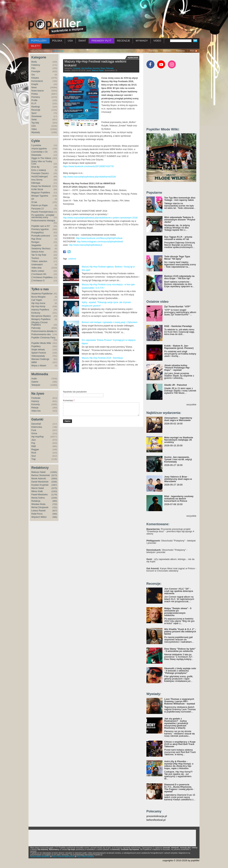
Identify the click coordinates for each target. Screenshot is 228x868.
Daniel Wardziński (40, 482)
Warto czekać (38, 271)
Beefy (34, 62)
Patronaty (153, 51)
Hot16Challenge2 (40, 177)
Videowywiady (38, 356)
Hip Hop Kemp (38, 306)
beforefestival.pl (156, 820)
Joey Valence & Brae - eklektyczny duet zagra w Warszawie (178, 479)
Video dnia (36, 268)
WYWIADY (142, 41)
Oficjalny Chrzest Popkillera (39, 324)
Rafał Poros (37, 514)
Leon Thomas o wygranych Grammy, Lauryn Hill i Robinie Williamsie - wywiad (180, 701)
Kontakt (167, 51)
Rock (34, 453)
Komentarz (69, 401)
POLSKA (57, 41)
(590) (55, 514)
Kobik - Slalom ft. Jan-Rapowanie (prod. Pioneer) (179, 347)
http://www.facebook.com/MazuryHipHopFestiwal (99, 238)
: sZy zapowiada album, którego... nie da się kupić (170, 560)
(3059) (54, 479)
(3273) (54, 475)
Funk (34, 430)
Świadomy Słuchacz (41, 249)
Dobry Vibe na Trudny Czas (42, 163)
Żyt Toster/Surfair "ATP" (177, 307)
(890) (55, 501)
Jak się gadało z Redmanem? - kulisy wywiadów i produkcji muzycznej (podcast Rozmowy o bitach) (176, 723)
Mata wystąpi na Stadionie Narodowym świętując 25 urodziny (179, 440)
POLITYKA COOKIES (85, 857)
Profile (34, 100)
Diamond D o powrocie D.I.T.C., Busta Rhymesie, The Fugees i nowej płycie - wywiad (179, 788)
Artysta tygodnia (39, 149)
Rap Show (36, 239)
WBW (34, 362)
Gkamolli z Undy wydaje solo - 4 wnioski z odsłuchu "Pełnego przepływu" (180, 671)
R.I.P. (34, 104)
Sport (34, 113)
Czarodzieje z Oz (39, 152)
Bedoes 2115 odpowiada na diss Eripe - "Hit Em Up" (179, 277)
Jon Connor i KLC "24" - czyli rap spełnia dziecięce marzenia (179, 591)
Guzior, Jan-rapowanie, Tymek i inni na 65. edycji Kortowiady (178, 459)
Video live (36, 411)
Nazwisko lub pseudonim (75, 392)
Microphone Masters (41, 316)
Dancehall (36, 424)
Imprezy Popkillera (40, 310)
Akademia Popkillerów (42, 294)
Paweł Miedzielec (40, 495)
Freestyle (36, 71)
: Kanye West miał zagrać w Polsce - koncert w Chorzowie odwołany (171, 570)
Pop (33, 443)
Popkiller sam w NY (41, 226)
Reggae (35, 449)
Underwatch (37, 265)
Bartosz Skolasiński (41, 475)
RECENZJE (124, 41)
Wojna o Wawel (39, 366)
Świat (34, 120)
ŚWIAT (82, 41)
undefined (72, 259)
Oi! (33, 199)
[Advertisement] (114, 10)
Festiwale (36, 398)
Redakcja (36, 501)
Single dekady (38, 350)
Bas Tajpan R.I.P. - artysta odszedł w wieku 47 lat (178, 238)
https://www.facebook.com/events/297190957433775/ (88, 166)
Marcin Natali (38, 488)
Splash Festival (39, 353)
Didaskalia (36, 155)
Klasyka (35, 78)
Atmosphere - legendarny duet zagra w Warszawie (178, 419)
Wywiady (36, 132)
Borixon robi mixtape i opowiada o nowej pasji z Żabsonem (110, 322)
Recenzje (36, 110)
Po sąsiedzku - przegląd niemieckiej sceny (43, 216)
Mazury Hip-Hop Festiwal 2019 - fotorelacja (102, 358)
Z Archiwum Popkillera (42, 277)
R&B (34, 446)
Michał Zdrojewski (40, 507)
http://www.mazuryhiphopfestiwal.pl (86, 245)
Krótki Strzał (37, 189)
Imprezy (35, 401)
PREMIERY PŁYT (102, 41)
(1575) (54, 488)
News (34, 87)
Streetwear (37, 116)
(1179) (54, 495)
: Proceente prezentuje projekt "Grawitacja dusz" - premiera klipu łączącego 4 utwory (170, 531)
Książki (35, 84)
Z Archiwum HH (39, 274)
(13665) (54, 472)
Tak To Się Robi (39, 255)
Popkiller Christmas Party (43, 338)
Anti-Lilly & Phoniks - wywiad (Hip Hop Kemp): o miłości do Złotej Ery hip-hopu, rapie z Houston (179, 765)
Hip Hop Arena (38, 303)
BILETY (35, 46)
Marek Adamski (39, 479)
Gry (33, 75)
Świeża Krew (37, 252)
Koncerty (36, 404)
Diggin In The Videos (41, 158)
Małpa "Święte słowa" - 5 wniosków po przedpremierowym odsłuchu (178, 612)
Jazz (34, 440)
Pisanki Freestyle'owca (42, 212)
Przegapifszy (37, 232)
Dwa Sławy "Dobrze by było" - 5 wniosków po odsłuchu (180, 650)
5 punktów (36, 145)
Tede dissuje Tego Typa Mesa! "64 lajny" (177, 258)
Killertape (36, 183)
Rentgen (35, 242)
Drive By (35, 167)
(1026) (54, 498)
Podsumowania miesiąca (43, 221)
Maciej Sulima (38, 498)
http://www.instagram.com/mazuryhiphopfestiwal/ (100, 242)
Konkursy (36, 313)
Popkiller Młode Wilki (41, 343)
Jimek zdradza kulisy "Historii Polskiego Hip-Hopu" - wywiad (177, 368)
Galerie (35, 382)
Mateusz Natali (38, 472)
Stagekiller (36, 245)
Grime (34, 433)
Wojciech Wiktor (39, 517)
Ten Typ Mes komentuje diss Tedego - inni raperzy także (180, 199)
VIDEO (157, 41)
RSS (192, 51)
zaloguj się (58, 51)
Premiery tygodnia (40, 229)
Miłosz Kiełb (37, 491)
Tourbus (35, 258)
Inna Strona (37, 180)
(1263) (54, 491)
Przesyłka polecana (41, 236)
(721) (55, 507)
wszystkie (191, 405)
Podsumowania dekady (42, 331)
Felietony (36, 65)
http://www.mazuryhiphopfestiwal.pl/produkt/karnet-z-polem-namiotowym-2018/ (100, 218)
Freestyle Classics (40, 173)
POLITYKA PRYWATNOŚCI (63, 857)
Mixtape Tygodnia (40, 196)
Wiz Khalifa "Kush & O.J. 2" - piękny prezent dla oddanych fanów (180, 631)
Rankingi (36, 107)
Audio (34, 379)
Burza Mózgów (38, 297)
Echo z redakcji (39, 170)
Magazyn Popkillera (41, 193)
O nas (140, 51)
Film (33, 68)
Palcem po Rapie (39, 205)
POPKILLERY (39, 41)
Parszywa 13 (37, 209)
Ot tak (34, 202)
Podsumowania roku (41, 334)
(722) (55, 504)
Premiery (36, 97)
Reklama (180, 51)
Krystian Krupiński (40, 485)
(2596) (54, 482)
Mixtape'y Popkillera (41, 319)
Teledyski (36, 385)
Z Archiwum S (38, 281)
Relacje (35, 408)
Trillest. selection (39, 261)
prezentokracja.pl (157, 816)
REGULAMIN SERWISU (40, 857)
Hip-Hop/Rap (37, 437)
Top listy (35, 123)
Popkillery (36, 346)
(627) (55, 511)
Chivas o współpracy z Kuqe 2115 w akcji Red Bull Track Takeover (180, 744)
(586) (55, 517)
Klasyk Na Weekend (41, 186)
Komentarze (37, 81)
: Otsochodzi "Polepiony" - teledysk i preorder (171, 542)
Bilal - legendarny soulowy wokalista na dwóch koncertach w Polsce (179, 499)
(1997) (54, 485)
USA (70, 41)
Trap (33, 459)
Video (34, 129)
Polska (35, 94)
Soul (33, 456)
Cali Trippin (37, 300)
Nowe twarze (37, 91)
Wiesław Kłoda (38, 504)
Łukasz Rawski (38, 511)
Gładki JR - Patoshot (176, 385)
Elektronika (37, 427)
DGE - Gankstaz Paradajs (178, 326)
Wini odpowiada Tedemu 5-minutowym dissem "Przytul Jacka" (180, 220)
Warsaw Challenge (40, 359)
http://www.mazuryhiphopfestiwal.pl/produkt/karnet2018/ (90, 177)
